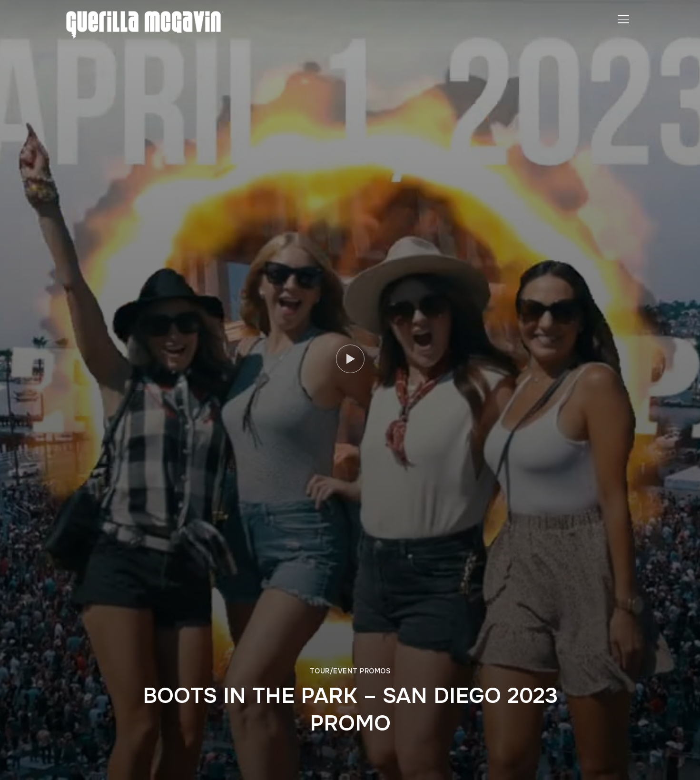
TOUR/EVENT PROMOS (350, 671)
